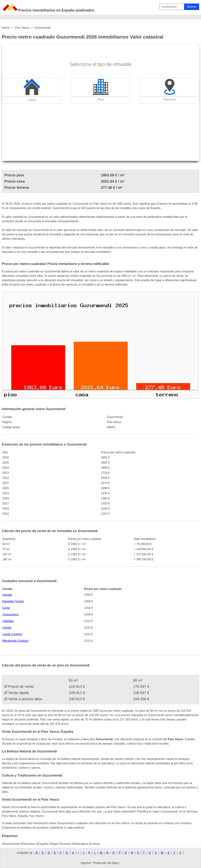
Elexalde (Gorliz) (13, 601)
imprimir (86, 863)
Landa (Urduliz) (12, 634)
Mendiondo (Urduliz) (16, 641)
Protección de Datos (106, 863)
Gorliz (6, 608)
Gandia (7, 595)
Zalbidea (8, 621)
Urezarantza (10, 614)
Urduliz (7, 628)
